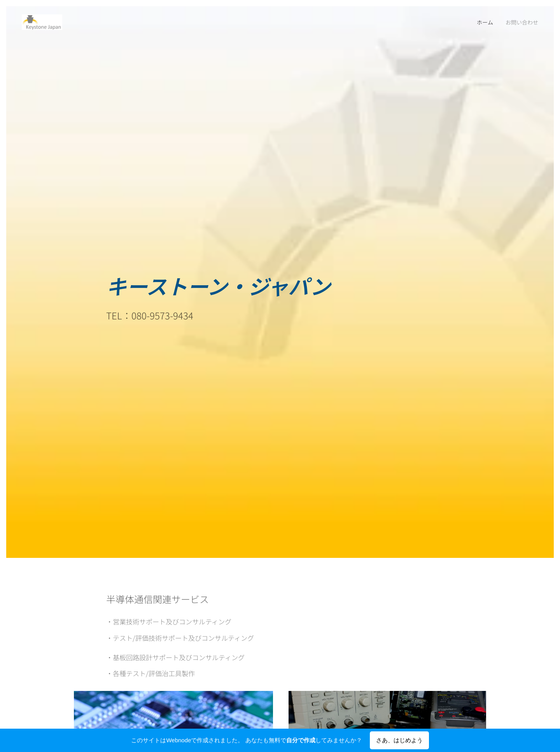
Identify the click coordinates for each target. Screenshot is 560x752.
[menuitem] (485, 22)
